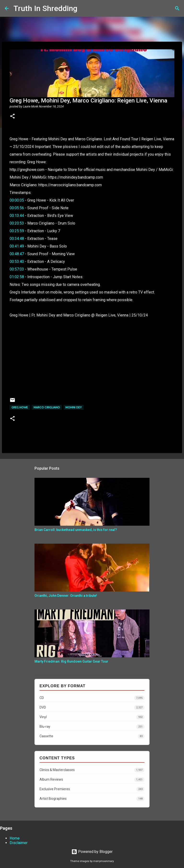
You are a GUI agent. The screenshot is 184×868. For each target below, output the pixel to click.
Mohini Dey (74, 407)
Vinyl (92, 717)
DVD (92, 707)
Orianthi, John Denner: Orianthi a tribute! (66, 596)
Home (15, 838)
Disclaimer (19, 843)
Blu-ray (92, 727)
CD (92, 698)
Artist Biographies (92, 799)
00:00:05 (17, 200)
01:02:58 (17, 277)
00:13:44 (17, 216)
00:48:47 (17, 254)
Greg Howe (20, 407)
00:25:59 (17, 231)
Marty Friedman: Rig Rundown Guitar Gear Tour (71, 661)
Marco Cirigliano (47, 407)
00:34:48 (17, 239)
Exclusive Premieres (92, 789)
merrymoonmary (103, 861)
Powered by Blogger (92, 852)
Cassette (92, 736)
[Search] (84, 8)
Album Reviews (92, 780)
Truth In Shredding (45, 8)
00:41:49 (17, 246)
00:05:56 (17, 208)
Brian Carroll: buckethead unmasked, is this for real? (76, 530)
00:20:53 (17, 223)
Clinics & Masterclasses (92, 770)
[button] (12, 117)
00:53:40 (17, 262)
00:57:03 (17, 269)
